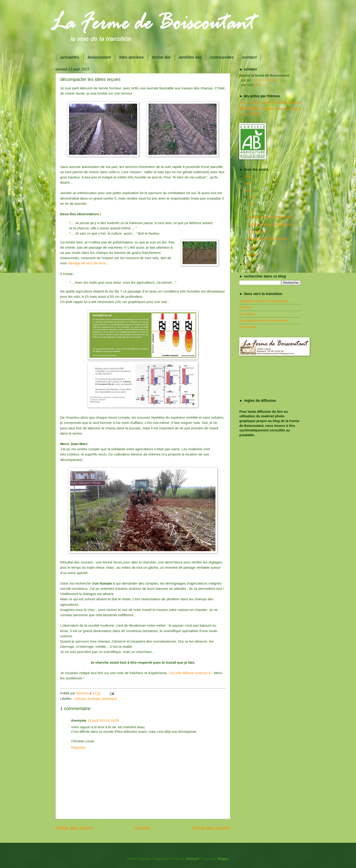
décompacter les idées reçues (270, 217)
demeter (245, 307)
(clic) (258, 85)
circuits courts (260, 103)
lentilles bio (190, 57)
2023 (249, 176)
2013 (249, 191)
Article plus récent (74, 828)
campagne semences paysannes (264, 301)
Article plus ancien (211, 828)
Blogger (223, 859)
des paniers (256, 232)
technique (109, 699)
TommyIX (192, 859)
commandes (222, 57)
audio (243, 103)
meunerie (268, 109)
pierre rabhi (248, 327)
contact (249, 57)
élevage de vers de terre (87, 263)
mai (252, 204)
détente (295, 103)
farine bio (161, 57)
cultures (80, 699)
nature (280, 109)
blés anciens (131, 57)
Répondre (78, 748)
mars (253, 248)
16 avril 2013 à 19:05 (103, 720)
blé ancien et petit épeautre (268, 239)
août (252, 197)
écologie (94, 699)
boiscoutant (99, 57)
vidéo (256, 114)
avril (252, 211)
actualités (70, 57)
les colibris (247, 314)
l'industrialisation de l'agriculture (271, 224)
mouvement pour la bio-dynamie (263, 320)
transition (245, 114)
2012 (249, 264)
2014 (249, 184)
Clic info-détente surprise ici (190, 673)
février (253, 255)
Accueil (142, 828)
